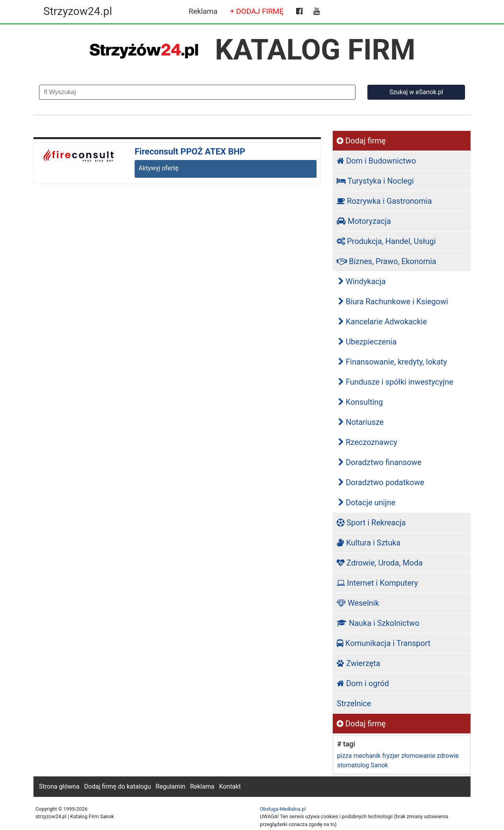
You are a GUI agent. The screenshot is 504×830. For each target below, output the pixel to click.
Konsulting (361, 402)
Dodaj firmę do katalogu (118, 786)
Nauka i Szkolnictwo (378, 623)
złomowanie (418, 756)
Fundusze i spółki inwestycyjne (396, 382)
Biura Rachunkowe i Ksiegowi (393, 301)
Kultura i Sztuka (369, 543)
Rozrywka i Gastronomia (384, 201)
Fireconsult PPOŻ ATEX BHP (190, 152)
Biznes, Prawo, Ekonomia (386, 261)
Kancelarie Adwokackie (383, 322)
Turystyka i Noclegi (375, 181)
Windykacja (362, 281)
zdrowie (448, 756)
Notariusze (361, 422)
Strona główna (59, 786)
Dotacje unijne (367, 502)
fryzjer (391, 756)
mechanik (367, 756)
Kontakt (230, 786)
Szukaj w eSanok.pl (416, 92)
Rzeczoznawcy (368, 442)
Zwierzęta (359, 663)
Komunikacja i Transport (384, 643)
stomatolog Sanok (363, 765)
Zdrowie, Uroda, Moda (380, 563)
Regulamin (170, 786)
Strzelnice (354, 703)
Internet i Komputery (377, 583)
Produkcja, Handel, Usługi (386, 241)
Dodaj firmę (361, 141)
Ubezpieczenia (367, 342)
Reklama (203, 11)
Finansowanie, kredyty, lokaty (393, 362)
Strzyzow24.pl (78, 11)
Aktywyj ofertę (158, 168)
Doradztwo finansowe (380, 462)
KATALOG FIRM (315, 50)
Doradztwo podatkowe (381, 482)
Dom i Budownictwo (376, 161)
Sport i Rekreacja (371, 523)
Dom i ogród (363, 683)
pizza (344, 756)
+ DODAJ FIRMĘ (257, 11)
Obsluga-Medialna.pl (283, 809)
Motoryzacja (364, 221)
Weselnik (358, 603)
